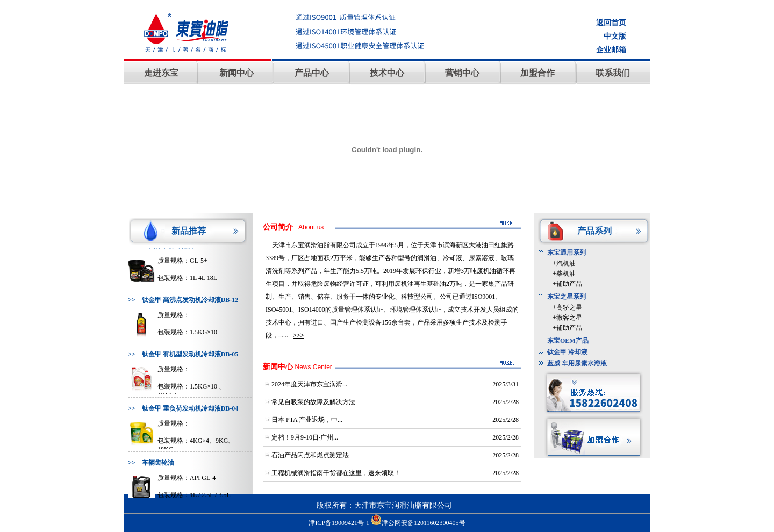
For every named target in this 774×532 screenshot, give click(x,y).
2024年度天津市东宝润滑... (309, 384)
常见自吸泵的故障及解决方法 (313, 402)
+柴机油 (564, 274)
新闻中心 (236, 73)
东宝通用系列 (567, 253)
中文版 (615, 36)
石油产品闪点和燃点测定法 (310, 455)
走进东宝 (161, 73)
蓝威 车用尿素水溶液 (577, 363)
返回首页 (611, 23)
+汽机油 (564, 263)
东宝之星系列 (567, 297)
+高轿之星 (567, 307)
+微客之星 (567, 318)
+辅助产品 (567, 284)
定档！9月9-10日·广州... (305, 437)
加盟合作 (537, 73)
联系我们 (613, 73)
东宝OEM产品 (568, 341)
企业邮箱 (611, 50)
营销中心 (462, 73)
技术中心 (387, 73)
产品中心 (312, 73)
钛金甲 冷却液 (567, 352)
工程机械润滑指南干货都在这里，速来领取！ (336, 473)
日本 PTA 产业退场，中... (307, 420)
